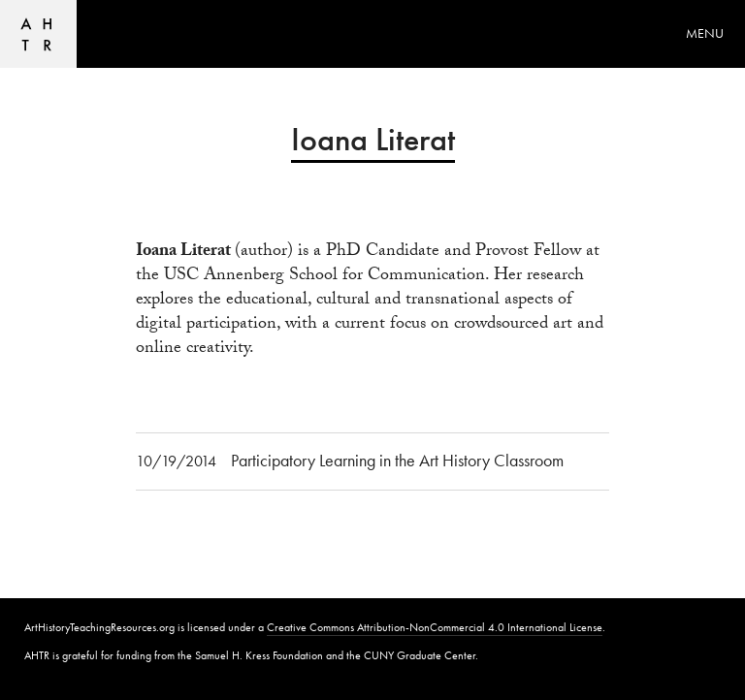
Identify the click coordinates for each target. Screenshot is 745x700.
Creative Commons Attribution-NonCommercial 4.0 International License (435, 627)
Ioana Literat (183, 253)
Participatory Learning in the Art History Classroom (397, 460)
